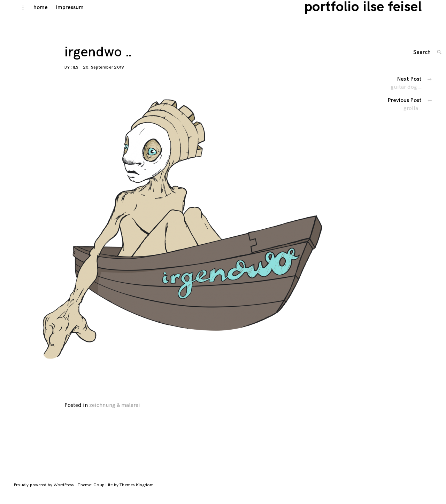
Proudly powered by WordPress (44, 492)
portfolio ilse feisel (373, 14)
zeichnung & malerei (115, 412)
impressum (61, 14)
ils (76, 74)
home (32, 14)
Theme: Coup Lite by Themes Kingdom (116, 492)
